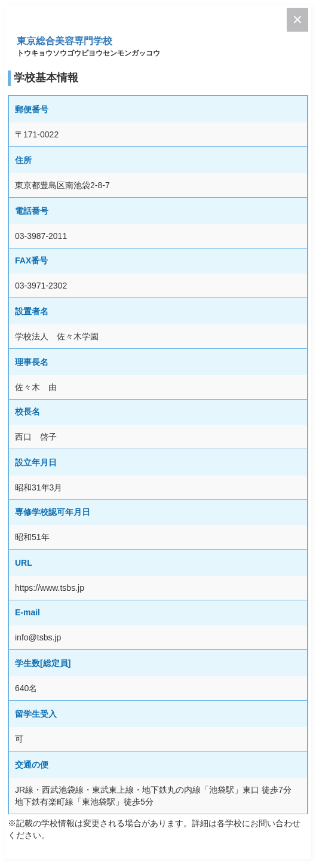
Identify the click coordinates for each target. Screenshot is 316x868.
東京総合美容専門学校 (65, 41)
